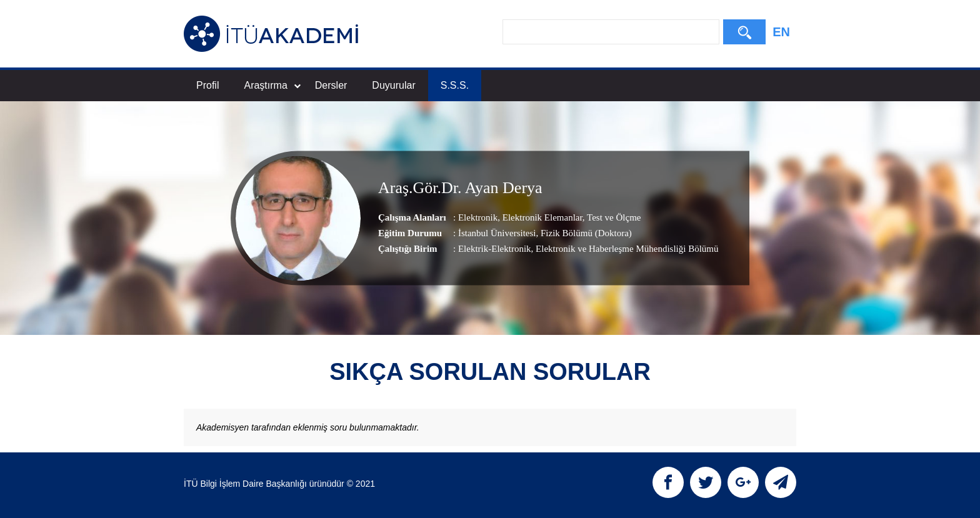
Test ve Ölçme (613, 217)
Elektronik (478, 217)
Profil (207, 85)
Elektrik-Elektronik (495, 249)
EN (781, 32)
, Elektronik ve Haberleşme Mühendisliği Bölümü (625, 249)
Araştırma (272, 85)
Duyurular (393, 85)
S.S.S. (455, 85)
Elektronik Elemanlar (541, 217)
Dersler (331, 85)
